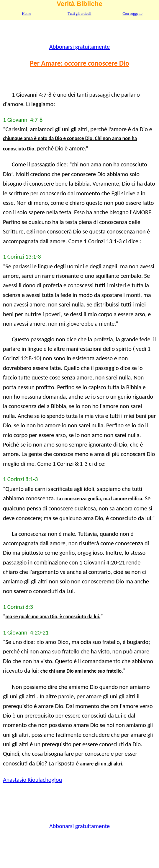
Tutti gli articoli (79, 14)
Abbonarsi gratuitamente (79, 47)
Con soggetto (132, 14)
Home (26, 14)
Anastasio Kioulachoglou (32, 780)
